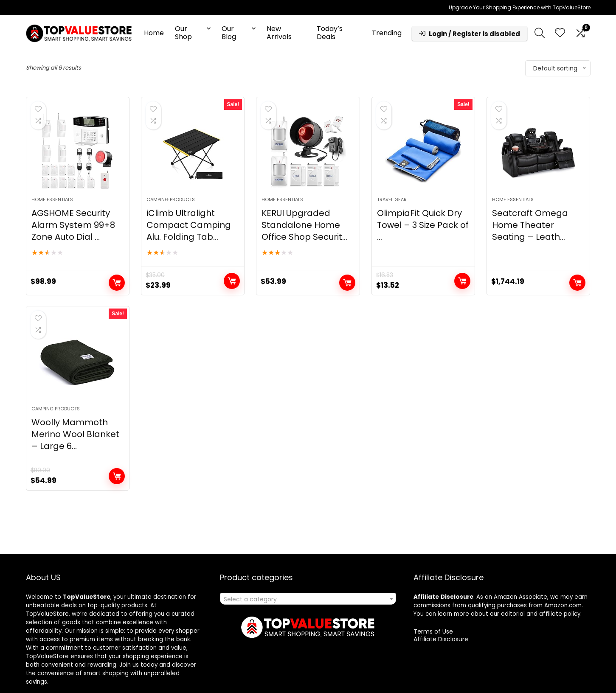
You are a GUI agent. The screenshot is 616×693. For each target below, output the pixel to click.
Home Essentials (52, 199)
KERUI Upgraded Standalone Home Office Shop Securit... (304, 225)
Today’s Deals (330, 33)
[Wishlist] (560, 33)
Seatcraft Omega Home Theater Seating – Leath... (530, 225)
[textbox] (308, 599)
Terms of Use (433, 631)
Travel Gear (392, 199)
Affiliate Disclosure (441, 639)
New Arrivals (279, 33)
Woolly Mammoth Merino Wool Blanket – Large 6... (75, 434)
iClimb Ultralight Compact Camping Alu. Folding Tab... (189, 225)
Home (154, 33)
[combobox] (308, 599)
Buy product (117, 283)
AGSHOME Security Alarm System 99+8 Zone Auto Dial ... (73, 225)
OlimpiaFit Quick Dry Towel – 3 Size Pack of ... (423, 225)
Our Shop (183, 33)
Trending (387, 33)
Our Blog (229, 33)
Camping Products (171, 199)
